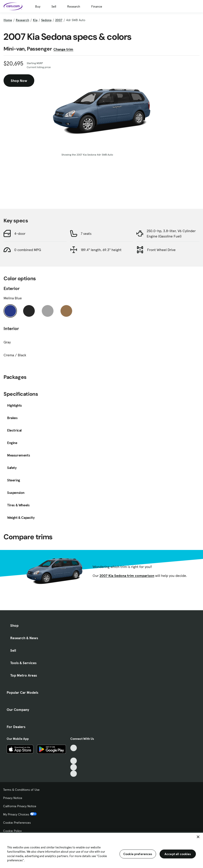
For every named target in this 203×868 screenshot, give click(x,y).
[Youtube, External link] (74, 761)
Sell (54, 6)
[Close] (198, 837)
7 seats (86, 233)
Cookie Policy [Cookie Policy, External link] (14, 831)
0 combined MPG (28, 250)
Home (8, 20)
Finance (97, 6)
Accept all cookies (178, 854)
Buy (38, 6)
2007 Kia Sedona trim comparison (127, 576)
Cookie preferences (138, 854)
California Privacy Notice (20, 806)
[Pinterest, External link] (74, 774)
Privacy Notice (13, 798)
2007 (59, 20)
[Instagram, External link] (74, 767)
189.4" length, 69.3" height (101, 250)
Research (74, 6)
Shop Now (19, 81)
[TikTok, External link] (74, 748)
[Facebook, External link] (74, 754)
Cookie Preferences (17, 823)
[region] (101, 850)
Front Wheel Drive (161, 250)
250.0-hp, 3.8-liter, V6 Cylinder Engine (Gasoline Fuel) (171, 233)
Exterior (12, 288)
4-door (20, 233)
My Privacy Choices (20, 814)
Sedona (46, 20)
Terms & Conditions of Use (21, 790)
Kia (35, 20)
